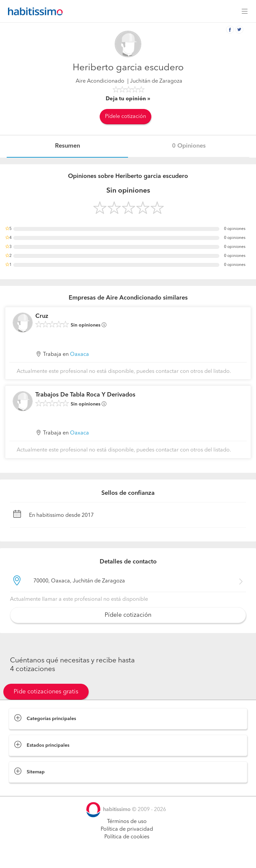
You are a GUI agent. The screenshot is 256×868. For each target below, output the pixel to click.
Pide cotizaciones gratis (46, 692)
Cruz (42, 316)
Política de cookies (127, 837)
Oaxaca (79, 355)
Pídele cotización (125, 117)
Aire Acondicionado (100, 81)
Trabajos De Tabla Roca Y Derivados (85, 395)
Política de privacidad (127, 829)
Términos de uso (127, 822)
